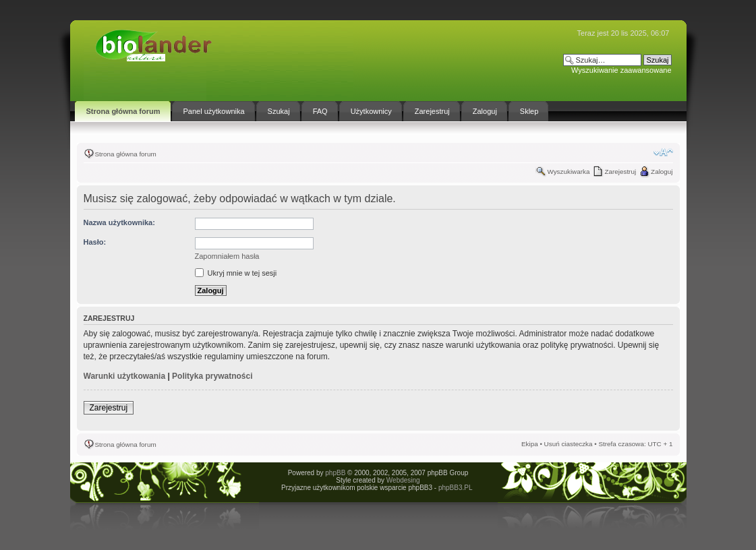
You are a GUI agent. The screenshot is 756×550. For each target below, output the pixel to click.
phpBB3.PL (455, 488)
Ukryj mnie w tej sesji (236, 273)
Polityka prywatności (212, 376)
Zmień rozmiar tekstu (663, 152)
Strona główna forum (126, 154)
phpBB (335, 473)
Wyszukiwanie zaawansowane (621, 70)
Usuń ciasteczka (569, 444)
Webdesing (403, 480)
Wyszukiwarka (568, 172)
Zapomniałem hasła (227, 256)
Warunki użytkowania (125, 376)
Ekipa (530, 444)
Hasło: (95, 242)
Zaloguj (662, 172)
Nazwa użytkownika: (119, 222)
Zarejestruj (620, 172)
